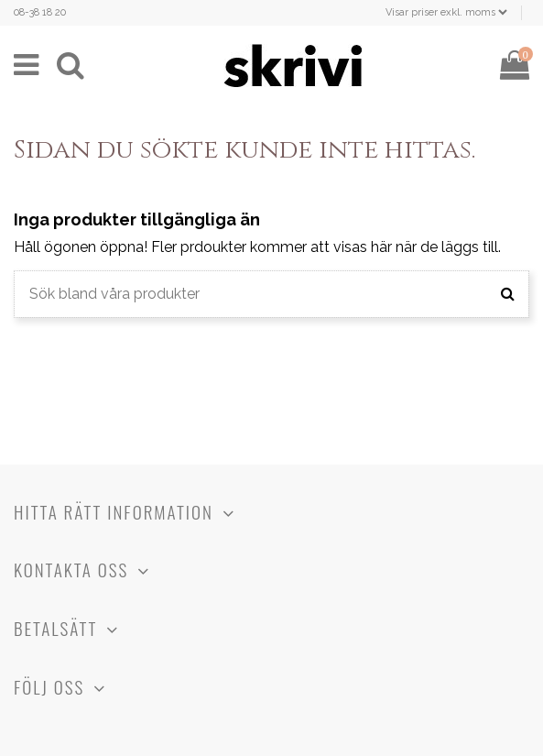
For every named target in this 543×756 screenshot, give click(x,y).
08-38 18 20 (40, 12)
